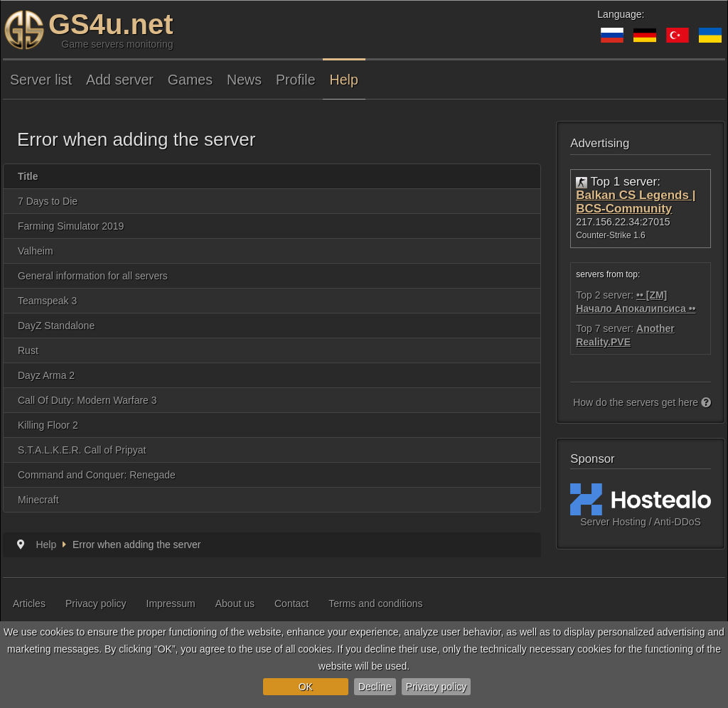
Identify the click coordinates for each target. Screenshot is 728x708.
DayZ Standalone (56, 326)
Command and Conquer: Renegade (97, 475)
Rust (28, 350)
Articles (29, 604)
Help (344, 80)
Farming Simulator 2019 (71, 226)
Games (190, 80)
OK (306, 687)
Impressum (171, 604)
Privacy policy (437, 687)
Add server (120, 80)
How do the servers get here (642, 402)
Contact (291, 604)
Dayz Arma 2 (46, 375)
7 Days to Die (48, 201)
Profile (296, 80)
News (244, 80)
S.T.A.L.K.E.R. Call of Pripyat (82, 450)
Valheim (36, 251)
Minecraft (38, 500)
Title (28, 176)
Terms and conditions (375, 604)
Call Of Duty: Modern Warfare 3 (87, 400)
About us (235, 604)
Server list (41, 80)
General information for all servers (93, 276)
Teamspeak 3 (47, 301)
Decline (375, 687)
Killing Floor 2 (48, 425)
